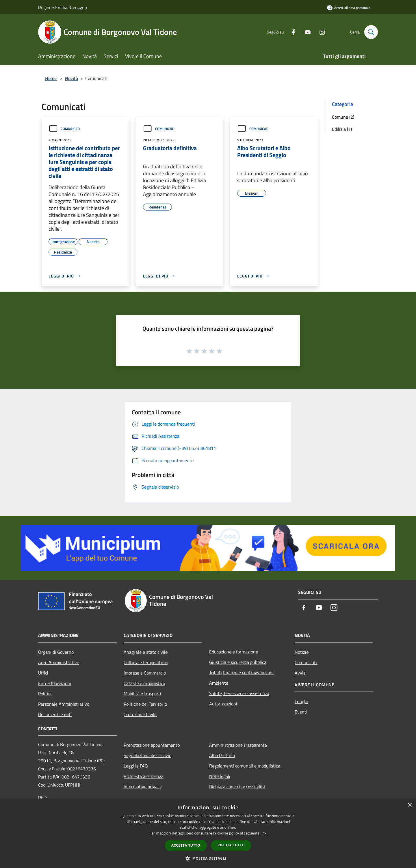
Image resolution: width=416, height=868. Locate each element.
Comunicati (64, 129)
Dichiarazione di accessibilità (237, 787)
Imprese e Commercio (145, 673)
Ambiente (219, 683)
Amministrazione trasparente (238, 745)
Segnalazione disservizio (147, 755)
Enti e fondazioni (55, 683)
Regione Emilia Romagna (63, 8)
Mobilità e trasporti (142, 694)
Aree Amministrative (59, 662)
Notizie (302, 652)
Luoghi (301, 701)
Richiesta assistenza (144, 776)
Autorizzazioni (223, 704)
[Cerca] (371, 32)
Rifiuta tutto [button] (231, 845)
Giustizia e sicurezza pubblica (238, 662)
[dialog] (208, 833)
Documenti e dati (55, 714)
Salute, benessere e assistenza (239, 693)
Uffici (43, 673)
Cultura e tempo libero (146, 662)
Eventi (301, 712)
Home (51, 78)
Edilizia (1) (342, 129)
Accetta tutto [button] (186, 845)
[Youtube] (305, 32)
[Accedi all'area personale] (349, 8)
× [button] (409, 805)
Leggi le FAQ (136, 766)
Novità (71, 78)
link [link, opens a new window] (264, 833)
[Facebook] (291, 32)
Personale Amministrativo (64, 704)
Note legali (220, 776)
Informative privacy (143, 787)
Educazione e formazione (234, 652)
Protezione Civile (140, 714)
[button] (208, 858)
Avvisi (301, 673)
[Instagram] (320, 32)
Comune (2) (343, 117)
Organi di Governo (56, 652)
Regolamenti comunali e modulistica (245, 766)
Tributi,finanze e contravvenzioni (241, 673)
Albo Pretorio (222, 755)
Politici (45, 694)
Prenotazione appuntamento (152, 745)
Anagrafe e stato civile (146, 652)
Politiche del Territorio (145, 704)
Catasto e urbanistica (144, 683)
